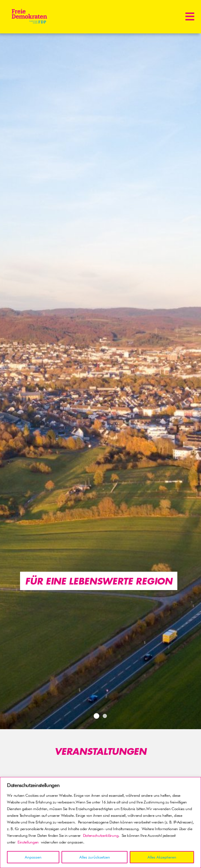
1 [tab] (96, 716)
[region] (100, 823)
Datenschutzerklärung (101, 835)
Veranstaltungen (100, 751)
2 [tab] (105, 716)
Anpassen (33, 857)
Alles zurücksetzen (95, 857)
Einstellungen (28, 842)
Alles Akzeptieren (162, 857)
